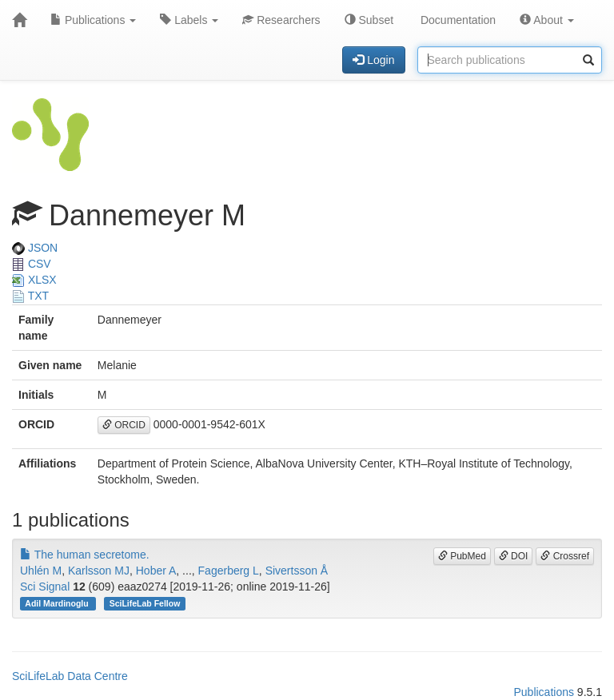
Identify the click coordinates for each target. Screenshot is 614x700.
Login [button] (373, 60)
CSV (32, 264)
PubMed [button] (462, 556)
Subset (369, 20)
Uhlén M (41, 571)
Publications (93, 20)
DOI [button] (514, 556)
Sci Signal (45, 587)
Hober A (156, 571)
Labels (189, 20)
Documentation (457, 20)
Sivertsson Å (297, 571)
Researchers (281, 20)
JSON (35, 248)
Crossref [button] (565, 556)
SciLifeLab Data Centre (70, 676)
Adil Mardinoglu (58, 603)
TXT (30, 296)
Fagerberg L (229, 571)
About (547, 20)
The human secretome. (85, 555)
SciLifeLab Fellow (145, 603)
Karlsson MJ (99, 571)
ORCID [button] (124, 425)
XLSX (34, 280)
